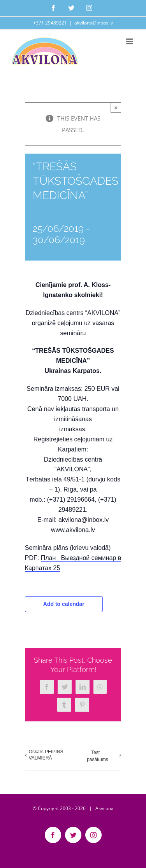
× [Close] (116, 108)
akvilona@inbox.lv (94, 23)
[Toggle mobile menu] (130, 41)
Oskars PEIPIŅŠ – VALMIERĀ (48, 755)
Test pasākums (98, 756)
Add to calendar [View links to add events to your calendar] (64, 604)
